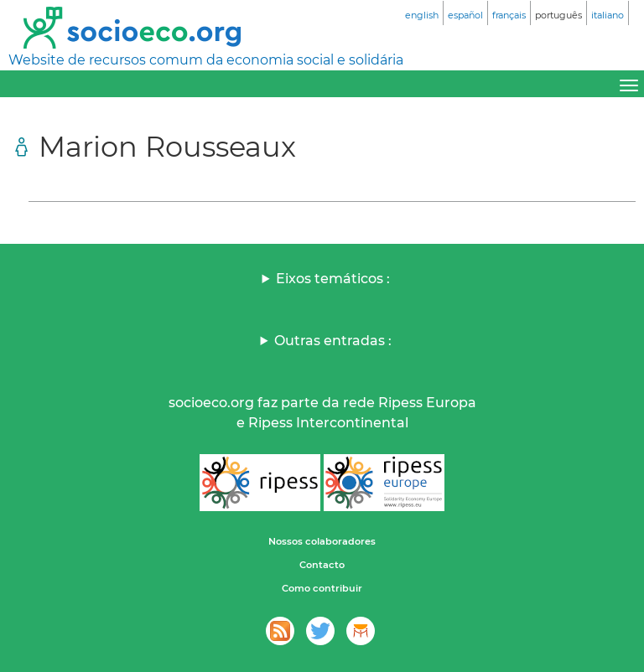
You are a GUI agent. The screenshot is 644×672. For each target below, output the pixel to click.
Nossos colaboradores (322, 541)
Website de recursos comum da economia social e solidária (206, 60)
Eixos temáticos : (333, 279)
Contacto (322, 565)
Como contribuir (322, 588)
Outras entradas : (333, 341)
